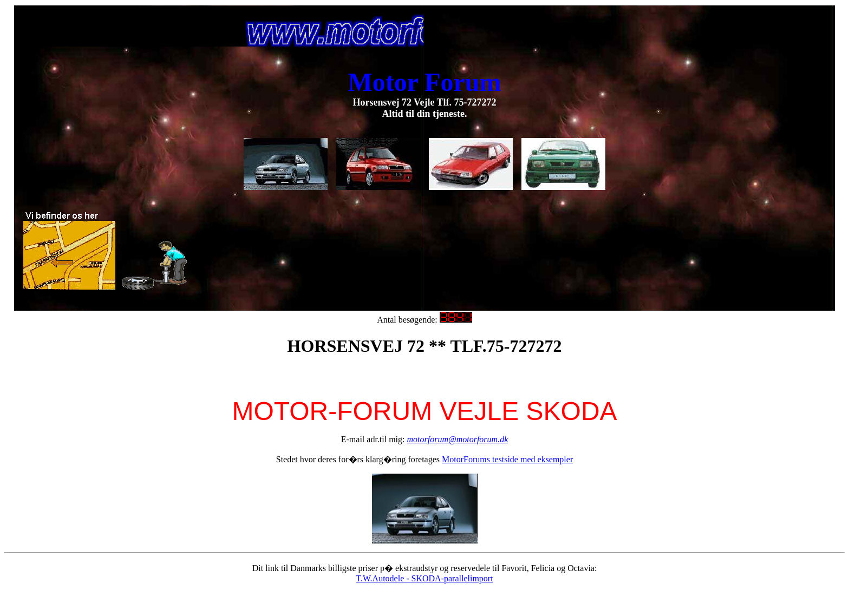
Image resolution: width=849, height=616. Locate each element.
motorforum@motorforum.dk (458, 439)
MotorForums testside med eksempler (507, 459)
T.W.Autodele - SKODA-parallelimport (424, 578)
